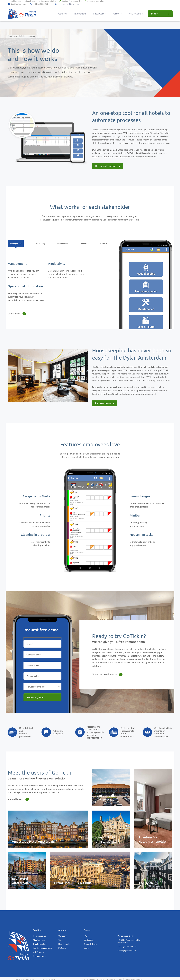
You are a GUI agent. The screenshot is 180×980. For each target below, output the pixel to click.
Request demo (103, 403)
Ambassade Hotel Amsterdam (33, 841)
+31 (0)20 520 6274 (42, 4)
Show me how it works (105, 674)
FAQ (86, 936)
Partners (117, 14)
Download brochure (106, 166)
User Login (75, 4)
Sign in (66, 4)
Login (86, 948)
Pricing (155, 14)
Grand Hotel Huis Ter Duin (73, 883)
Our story (63, 936)
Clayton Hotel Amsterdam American (106, 841)
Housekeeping (39, 936)
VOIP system (39, 952)
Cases (61, 940)
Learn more (14, 313)
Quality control (40, 944)
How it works (64, 944)
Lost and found (40, 956)
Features (62, 14)
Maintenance (39, 940)
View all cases (16, 799)
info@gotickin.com (19, 4)
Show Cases (99, 14)
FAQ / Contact (136, 14)
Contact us (88, 940)
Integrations (80, 14)
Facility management (42, 948)
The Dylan (146, 883)
